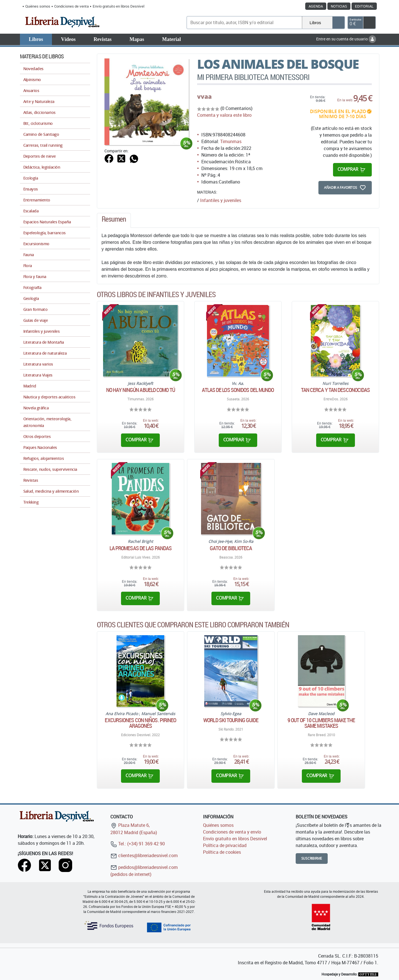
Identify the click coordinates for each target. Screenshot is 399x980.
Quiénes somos (38, 6)
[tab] (114, 221)
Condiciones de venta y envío (232, 832)
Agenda (316, 6)
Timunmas (231, 141)
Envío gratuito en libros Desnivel (118, 6)
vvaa (204, 97)
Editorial (364, 6)
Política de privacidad (225, 845)
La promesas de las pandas (141, 548)
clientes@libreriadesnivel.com (144, 855)
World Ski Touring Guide (231, 720)
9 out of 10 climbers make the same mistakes (321, 723)
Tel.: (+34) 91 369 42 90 (138, 844)
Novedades (33, 69)
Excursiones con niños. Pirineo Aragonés (140, 723)
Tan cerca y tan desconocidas (336, 390)
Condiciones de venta (71, 6)
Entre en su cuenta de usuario (346, 39)
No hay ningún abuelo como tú (141, 390)
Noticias (339, 6)
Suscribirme (312, 858)
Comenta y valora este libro (224, 115)
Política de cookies (222, 852)
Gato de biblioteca (231, 548)
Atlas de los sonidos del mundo (238, 390)
